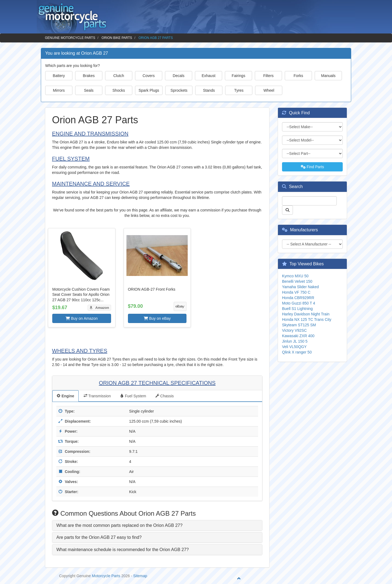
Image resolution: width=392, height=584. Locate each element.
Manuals (328, 76)
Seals (89, 90)
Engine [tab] (65, 396)
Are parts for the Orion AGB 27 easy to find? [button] (99, 537)
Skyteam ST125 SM (299, 325)
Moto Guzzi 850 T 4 (299, 303)
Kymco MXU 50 (295, 276)
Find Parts (313, 167)
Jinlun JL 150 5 (295, 341)
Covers (149, 76)
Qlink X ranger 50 (297, 352)
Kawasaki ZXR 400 (298, 336)
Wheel (269, 90)
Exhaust (209, 76)
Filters (268, 76)
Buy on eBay (157, 318)
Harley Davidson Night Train (306, 314)
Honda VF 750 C (296, 292)
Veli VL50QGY (294, 347)
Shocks (119, 90)
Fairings (238, 76)
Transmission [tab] (97, 396)
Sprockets (179, 90)
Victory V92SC (294, 330)
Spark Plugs (149, 90)
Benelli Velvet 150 (297, 281)
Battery (59, 76)
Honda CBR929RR (298, 298)
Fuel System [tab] (133, 396)
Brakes (89, 76)
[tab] (157, 525)
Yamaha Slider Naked (300, 287)
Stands (209, 90)
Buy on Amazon (82, 318)
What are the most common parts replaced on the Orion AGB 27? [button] (119, 525)
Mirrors (59, 90)
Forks (298, 76)
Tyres (239, 90)
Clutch (119, 76)
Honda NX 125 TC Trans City (307, 319)
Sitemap (140, 576)
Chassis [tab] (165, 396)
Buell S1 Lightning (297, 309)
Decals (179, 76)
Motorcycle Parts (106, 576)
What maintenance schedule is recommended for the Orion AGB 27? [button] (122, 550)
